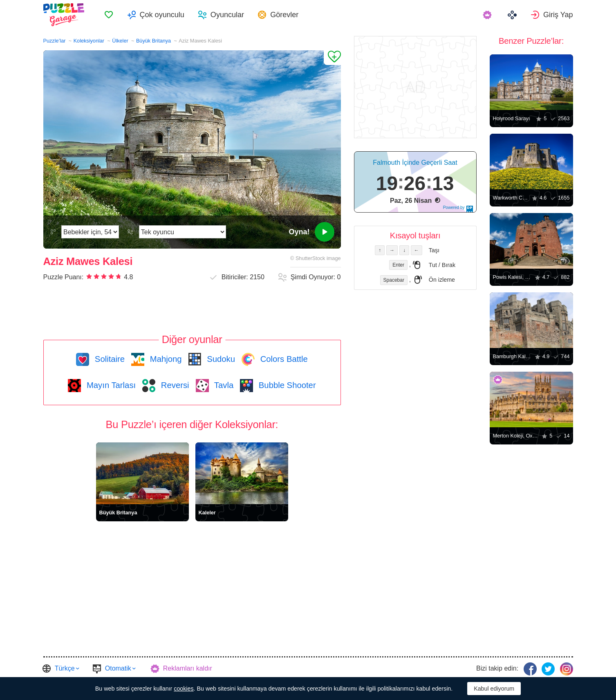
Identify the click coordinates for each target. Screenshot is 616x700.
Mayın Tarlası (110, 385)
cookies (184, 689)
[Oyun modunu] (183, 232)
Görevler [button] (284, 15)
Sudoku (220, 359)
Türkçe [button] (65, 668)
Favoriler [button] (109, 15)
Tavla (223, 385)
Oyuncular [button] (227, 15)
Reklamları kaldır (188, 668)
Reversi (174, 385)
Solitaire (109, 359)
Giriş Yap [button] (558, 15)
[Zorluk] (90, 232)
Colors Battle (283, 359)
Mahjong (165, 359)
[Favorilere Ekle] (332, 58)
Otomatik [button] (118, 668)
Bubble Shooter (286, 385)
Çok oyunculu (162, 15)
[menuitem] (109, 15)
